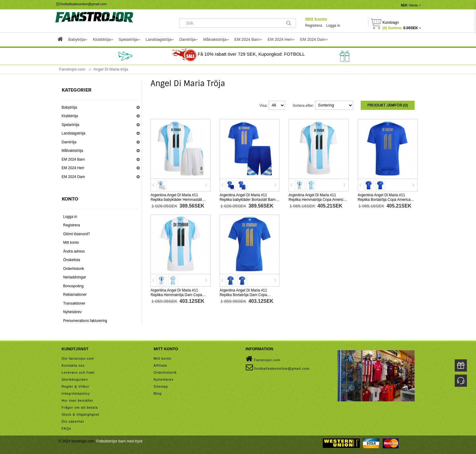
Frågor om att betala (80, 407)
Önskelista (72, 260)
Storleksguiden (75, 379)
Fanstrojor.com (263, 359)
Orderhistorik (74, 269)
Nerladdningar (75, 277)
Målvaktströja (73, 151)
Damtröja (69, 142)
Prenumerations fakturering (85, 321)
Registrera (313, 26)
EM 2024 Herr (73, 168)
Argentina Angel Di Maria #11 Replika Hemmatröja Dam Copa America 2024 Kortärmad (176, 295)
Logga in (333, 26)
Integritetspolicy (76, 393)
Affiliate (160, 365)
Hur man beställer (78, 400)
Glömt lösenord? (77, 234)
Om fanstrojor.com (78, 358)
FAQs (67, 428)
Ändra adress (74, 251)
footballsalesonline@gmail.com (82, 4)
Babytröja (69, 107)
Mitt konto (316, 19)
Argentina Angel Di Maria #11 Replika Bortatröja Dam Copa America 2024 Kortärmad (243, 295)
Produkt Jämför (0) (388, 105)
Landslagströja (74, 133)
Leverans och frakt (78, 372)
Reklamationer (75, 295)
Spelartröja (71, 125)
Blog (158, 393)
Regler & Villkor (76, 386)
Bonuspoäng (73, 286)
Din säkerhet (73, 421)
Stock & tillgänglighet (81, 414)
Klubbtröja (70, 116)
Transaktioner (74, 303)
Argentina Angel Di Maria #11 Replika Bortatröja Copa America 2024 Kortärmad (384, 200)
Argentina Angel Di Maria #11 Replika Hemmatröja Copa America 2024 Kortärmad (317, 200)
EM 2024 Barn (73, 159)
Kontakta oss (73, 365)
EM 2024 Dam (73, 177)
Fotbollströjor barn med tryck (120, 441)
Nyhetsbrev (73, 312)
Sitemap (161, 386)
